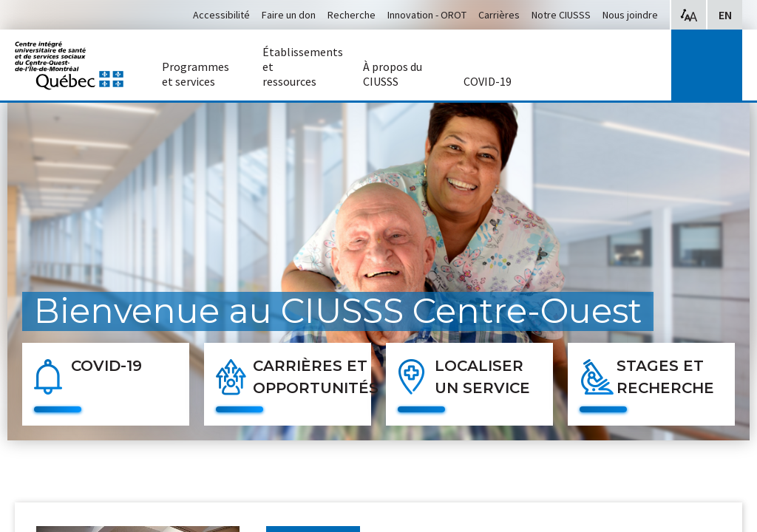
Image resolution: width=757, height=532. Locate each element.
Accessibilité (221, 15)
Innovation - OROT (427, 15)
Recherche (352, 15)
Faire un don (289, 15)
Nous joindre (630, 15)
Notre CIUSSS (561, 15)
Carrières (499, 15)
